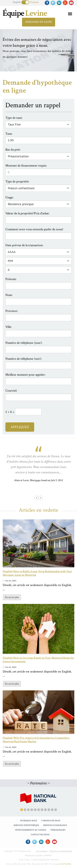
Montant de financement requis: (26, 166)
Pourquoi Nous (29, 821)
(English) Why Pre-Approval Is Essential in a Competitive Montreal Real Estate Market (36, 740)
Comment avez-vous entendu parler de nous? (34, 229)
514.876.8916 (65, 864)
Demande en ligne (39, 22)
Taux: (9, 134)
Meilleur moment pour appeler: (25, 375)
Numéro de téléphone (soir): (24, 359)
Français (34, 2)
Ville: (9, 327)
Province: (12, 311)
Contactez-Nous (40, 835)
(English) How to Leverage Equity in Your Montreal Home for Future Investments (38, 660)
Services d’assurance (55, 825)
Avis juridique (42, 851)
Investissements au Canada (31, 830)
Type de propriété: (17, 181)
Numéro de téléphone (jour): (24, 343)
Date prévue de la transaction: (24, 245)
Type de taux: (14, 118)
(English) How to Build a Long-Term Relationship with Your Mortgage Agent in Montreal (37, 573)
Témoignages (58, 830)
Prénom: (11, 279)
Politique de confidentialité (61, 851)
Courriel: (11, 391)
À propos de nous (51, 821)
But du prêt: (13, 150)
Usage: (9, 197)
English (17, 2)
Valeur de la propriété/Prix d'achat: (27, 213)
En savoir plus (12, 597)
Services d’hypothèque (26, 825)
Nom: (9, 295)
